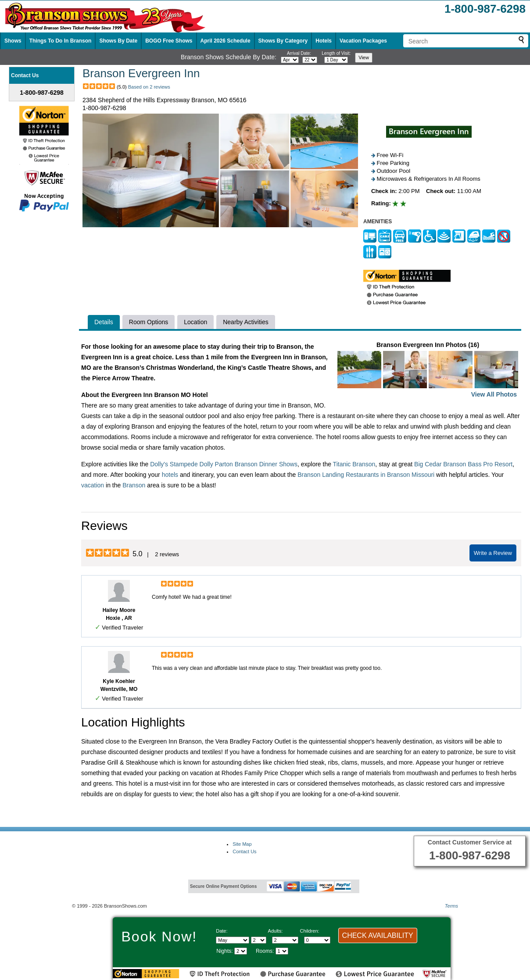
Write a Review (493, 553)
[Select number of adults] (285, 940)
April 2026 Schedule (226, 41)
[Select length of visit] (336, 60)
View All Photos (494, 394)
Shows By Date (118, 41)
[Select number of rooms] (282, 951)
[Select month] (290, 60)
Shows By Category (283, 41)
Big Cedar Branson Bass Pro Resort (463, 464)
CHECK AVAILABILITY (378, 935)
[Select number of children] (317, 940)
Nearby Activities (245, 322)
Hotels (324, 41)
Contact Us (244, 851)
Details (104, 322)
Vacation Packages (363, 41)
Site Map (242, 844)
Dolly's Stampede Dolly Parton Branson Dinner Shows (224, 464)
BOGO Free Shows (169, 41)
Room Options (149, 322)
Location (195, 322)
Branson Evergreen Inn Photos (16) (428, 370)
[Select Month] (233, 940)
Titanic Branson (354, 464)
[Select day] (310, 60)
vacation (93, 485)
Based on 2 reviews (149, 87)
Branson (134, 485)
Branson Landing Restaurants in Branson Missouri (366, 475)
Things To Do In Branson (61, 41)
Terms (451, 906)
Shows (13, 41)
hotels (170, 475)
